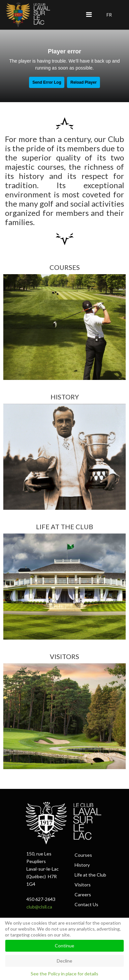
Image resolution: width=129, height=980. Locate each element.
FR (109, 15)
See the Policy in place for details (64, 974)
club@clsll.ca (39, 907)
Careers (83, 894)
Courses (83, 855)
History (82, 865)
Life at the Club (90, 875)
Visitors (83, 885)
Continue (64, 946)
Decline (64, 961)
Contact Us (86, 904)
